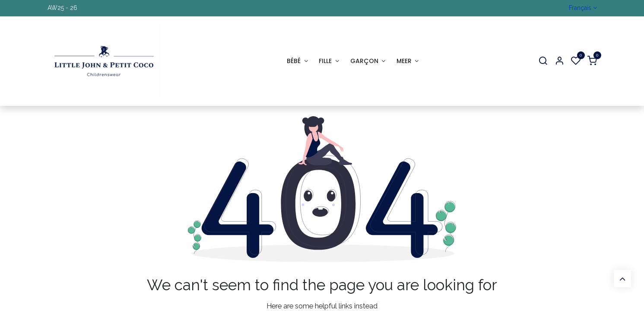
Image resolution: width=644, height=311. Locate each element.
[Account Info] (559, 61)
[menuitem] (297, 61)
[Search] (543, 61)
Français (580, 8)
